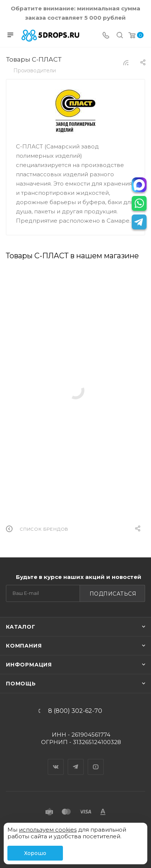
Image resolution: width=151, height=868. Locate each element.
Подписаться (113, 594)
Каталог (21, 627)
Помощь (21, 684)
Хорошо (35, 853)
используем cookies (48, 830)
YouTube (96, 760)
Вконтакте (56, 760)
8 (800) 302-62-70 (75, 711)
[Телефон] (106, 36)
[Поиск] (120, 36)
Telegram (76, 760)
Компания (24, 646)
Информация (29, 665)
